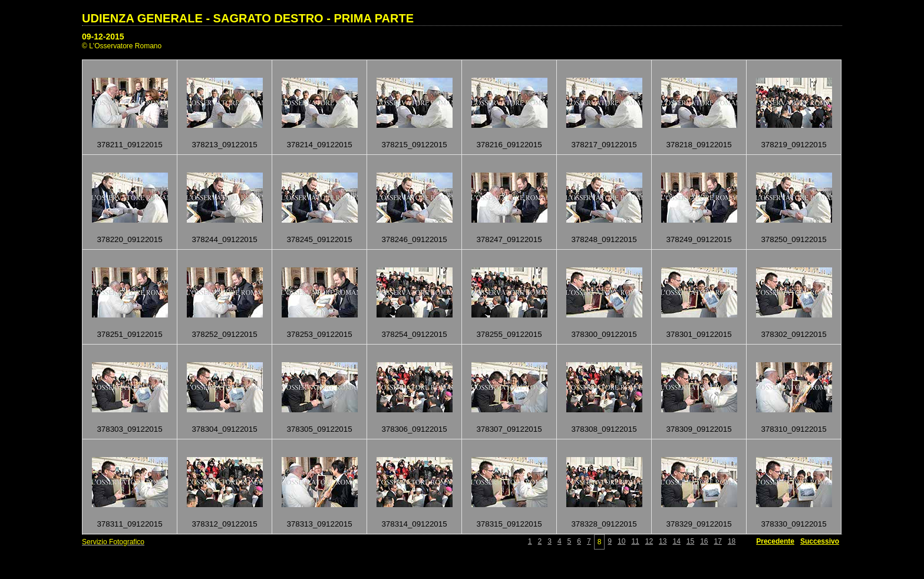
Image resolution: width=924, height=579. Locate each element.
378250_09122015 (793, 239)
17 (718, 541)
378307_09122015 (509, 429)
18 (732, 541)
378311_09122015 (129, 524)
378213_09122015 (224, 145)
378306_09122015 (414, 429)
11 (635, 541)
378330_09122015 (793, 524)
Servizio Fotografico (113, 542)
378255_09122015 (509, 334)
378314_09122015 (414, 524)
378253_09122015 (319, 334)
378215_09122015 (414, 145)
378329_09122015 (699, 524)
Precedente (775, 541)
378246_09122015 (414, 239)
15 (690, 541)
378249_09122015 (699, 239)
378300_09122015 (604, 334)
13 (663, 541)
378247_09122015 (509, 239)
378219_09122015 (793, 145)
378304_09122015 (224, 429)
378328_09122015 (604, 524)
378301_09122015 (699, 334)
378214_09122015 (319, 145)
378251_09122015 (129, 334)
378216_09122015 (509, 145)
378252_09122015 (224, 334)
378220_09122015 (129, 239)
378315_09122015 (509, 524)
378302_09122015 (793, 334)
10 (621, 541)
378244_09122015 (224, 239)
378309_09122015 (699, 429)
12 (649, 541)
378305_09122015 (319, 429)
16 (704, 541)
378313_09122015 (319, 524)
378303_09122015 (129, 429)
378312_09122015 (224, 524)
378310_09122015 (793, 429)
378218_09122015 (699, 145)
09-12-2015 (103, 37)
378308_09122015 (604, 429)
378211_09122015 (129, 145)
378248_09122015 (604, 239)
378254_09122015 (414, 334)
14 (676, 541)
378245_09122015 (319, 239)
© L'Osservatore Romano (122, 46)
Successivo (820, 541)
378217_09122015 (604, 145)
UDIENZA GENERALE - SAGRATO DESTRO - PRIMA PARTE (248, 18)
